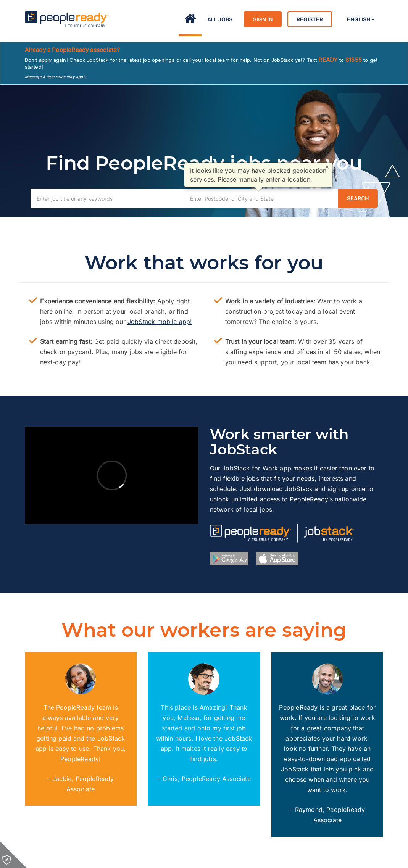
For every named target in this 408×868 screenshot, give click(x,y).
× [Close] (327, 167)
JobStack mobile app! (160, 322)
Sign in (263, 19)
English (361, 19)
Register (310, 19)
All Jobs (220, 19)
